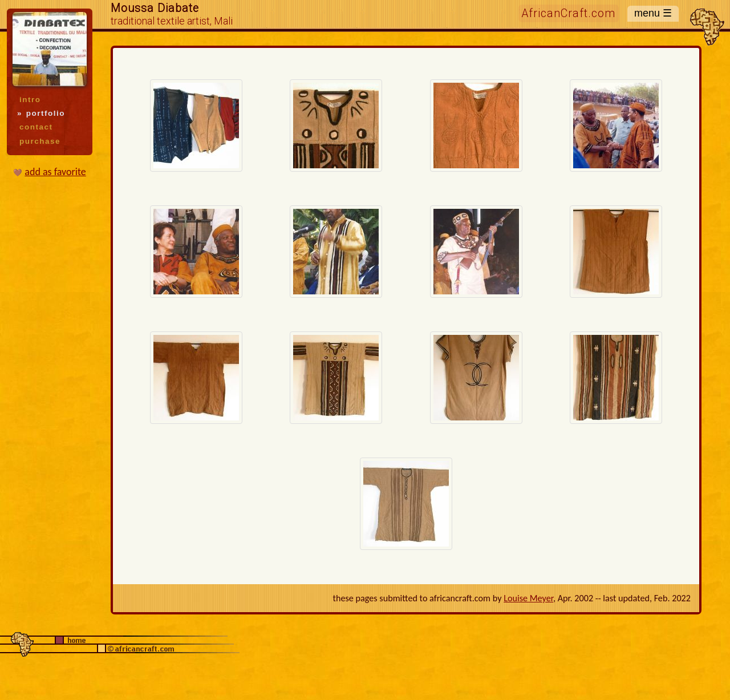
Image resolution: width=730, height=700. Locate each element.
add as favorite (55, 172)
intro (30, 100)
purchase (40, 141)
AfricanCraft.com (569, 13)
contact (36, 127)
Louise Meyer (528, 598)
